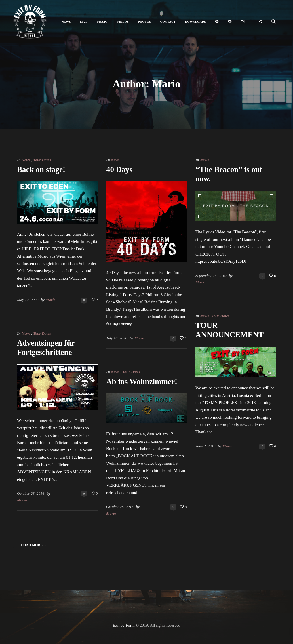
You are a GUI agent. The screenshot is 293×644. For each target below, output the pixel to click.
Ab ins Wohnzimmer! (142, 382)
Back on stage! (41, 169)
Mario (51, 300)
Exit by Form (124, 625)
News (26, 160)
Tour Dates (42, 160)
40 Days (119, 169)
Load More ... (34, 545)
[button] (66, 22)
